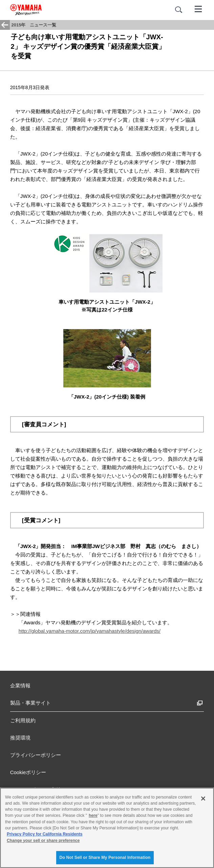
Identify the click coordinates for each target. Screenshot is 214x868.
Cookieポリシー (28, 772)
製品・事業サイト (30, 703)
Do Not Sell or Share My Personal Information (105, 857)
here (93, 815)
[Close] (203, 799)
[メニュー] (198, 8)
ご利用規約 (23, 720)
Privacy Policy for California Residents (45, 834)
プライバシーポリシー (36, 755)
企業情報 (20, 685)
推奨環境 (20, 738)
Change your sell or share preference (43, 841)
